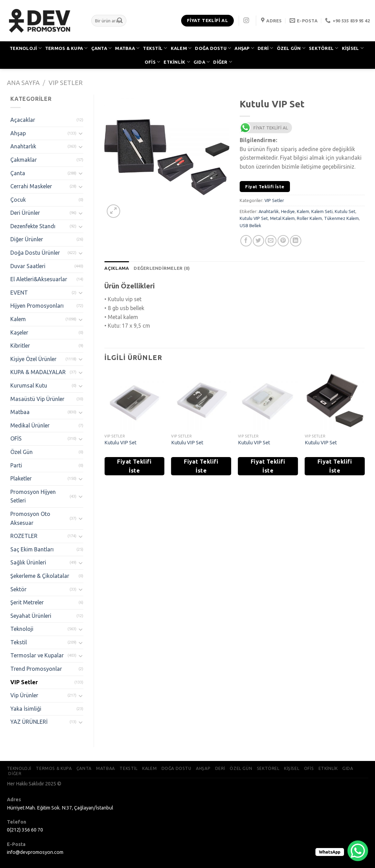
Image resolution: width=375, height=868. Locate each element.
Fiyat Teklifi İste (265, 187)
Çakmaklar (24, 160)
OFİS (152, 62)
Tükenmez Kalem (341, 218)
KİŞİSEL (353, 48)
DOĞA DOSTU (213, 48)
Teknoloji (22, 629)
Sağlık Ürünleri (28, 562)
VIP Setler (66, 83)
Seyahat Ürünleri (31, 616)
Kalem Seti (322, 211)
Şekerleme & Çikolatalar (40, 576)
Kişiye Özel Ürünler (33, 359)
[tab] (117, 268)
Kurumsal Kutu (29, 385)
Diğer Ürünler (27, 239)
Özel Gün (22, 452)
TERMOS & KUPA (66, 48)
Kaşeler (19, 332)
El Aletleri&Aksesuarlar (39, 279)
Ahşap (18, 133)
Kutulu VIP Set (254, 218)
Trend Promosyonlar (36, 669)
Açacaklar (23, 120)
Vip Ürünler (24, 695)
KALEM (181, 48)
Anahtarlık (23, 146)
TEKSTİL (155, 48)
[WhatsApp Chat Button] (358, 851)
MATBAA (127, 48)
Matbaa (20, 412)
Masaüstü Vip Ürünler (37, 399)
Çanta (18, 173)
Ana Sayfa (23, 83)
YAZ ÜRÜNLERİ (29, 722)
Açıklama (117, 268)
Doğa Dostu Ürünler (35, 253)
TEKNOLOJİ (26, 48)
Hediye (288, 211)
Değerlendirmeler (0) (162, 268)
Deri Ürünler (25, 213)
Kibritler (20, 346)
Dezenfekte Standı (33, 226)
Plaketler (21, 478)
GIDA (202, 62)
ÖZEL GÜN (291, 48)
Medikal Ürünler (30, 425)
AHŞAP (244, 48)
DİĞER (223, 62)
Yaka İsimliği (26, 709)
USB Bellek (251, 225)
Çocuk (18, 200)
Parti (16, 465)
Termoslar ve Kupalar (37, 655)
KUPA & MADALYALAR (38, 372)
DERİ (265, 48)
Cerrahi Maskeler (31, 186)
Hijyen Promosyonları (37, 306)
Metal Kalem (282, 218)
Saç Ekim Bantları (32, 549)
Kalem (18, 319)
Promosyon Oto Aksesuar (30, 518)
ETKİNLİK (177, 62)
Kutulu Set (345, 211)
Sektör (18, 589)
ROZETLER (24, 536)
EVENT (19, 293)
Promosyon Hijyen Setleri (33, 496)
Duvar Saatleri (28, 266)
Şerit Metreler (27, 602)
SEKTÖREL (324, 48)
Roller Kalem (309, 218)
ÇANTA (102, 48)
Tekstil (19, 642)
